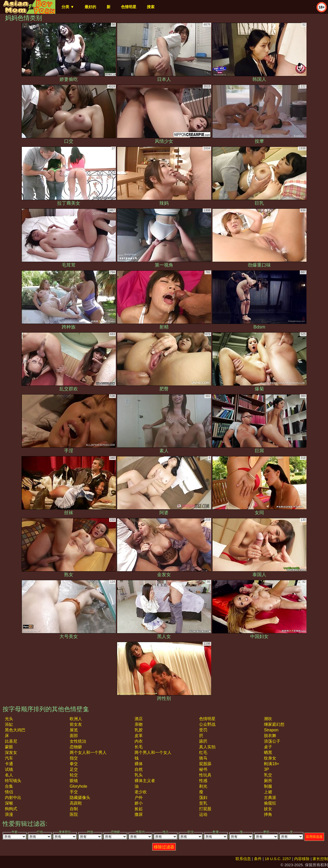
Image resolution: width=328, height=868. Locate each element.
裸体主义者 (145, 781)
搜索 (151, 7)
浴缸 (9, 724)
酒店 (139, 719)
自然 (139, 769)
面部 (74, 736)
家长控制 (320, 859)
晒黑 (268, 752)
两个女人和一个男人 (88, 752)
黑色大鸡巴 (15, 730)
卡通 (9, 764)
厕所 (268, 781)
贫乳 (203, 803)
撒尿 (139, 814)
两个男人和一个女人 (153, 752)
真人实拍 (207, 747)
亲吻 (139, 724)
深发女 (11, 752)
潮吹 (268, 719)
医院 (74, 814)
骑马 (203, 758)
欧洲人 (76, 719)
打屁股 (205, 809)
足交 (74, 769)
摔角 (268, 814)
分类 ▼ (68, 7)
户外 (139, 798)
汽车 (9, 758)
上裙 (268, 792)
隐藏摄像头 (80, 798)
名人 (9, 775)
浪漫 (9, 814)
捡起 (139, 809)
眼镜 (74, 781)
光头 (9, 719)
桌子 (268, 747)
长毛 (139, 747)
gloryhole (78, 786)
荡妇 (203, 798)
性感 (203, 781)
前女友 (76, 724)
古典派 (270, 798)
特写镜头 (13, 781)
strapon (271, 730)
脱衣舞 (270, 736)
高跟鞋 (76, 803)
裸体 (139, 764)
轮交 (74, 775)
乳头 (139, 775)
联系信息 (243, 859)
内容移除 (302, 859)
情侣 (9, 792)
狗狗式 (11, 809)
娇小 (139, 803)
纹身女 (270, 758)
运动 (203, 814)
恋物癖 (76, 747)
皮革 (139, 736)
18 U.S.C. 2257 (278, 859)
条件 (258, 859)
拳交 (74, 764)
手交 (74, 792)
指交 (74, 758)
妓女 (268, 809)
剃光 (203, 786)
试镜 (9, 769)
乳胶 (139, 730)
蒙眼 (9, 747)
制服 (268, 786)
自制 (74, 809)
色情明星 (129, 7)
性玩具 (205, 775)
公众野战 (207, 724)
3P (266, 769)
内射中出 (13, 798)
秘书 (203, 769)
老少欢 (141, 792)
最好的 (90, 7)
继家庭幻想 (274, 724)
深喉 (9, 803)
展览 (74, 730)
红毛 (203, 752)
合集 (9, 786)
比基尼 (11, 741)
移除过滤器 (164, 847)
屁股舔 (205, 764)
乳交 (268, 775)
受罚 (203, 730)
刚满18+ (271, 764)
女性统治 (78, 741)
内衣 (139, 741)
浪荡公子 (272, 741)
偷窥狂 (270, 803)
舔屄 (203, 741)
